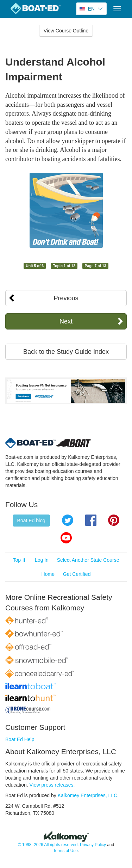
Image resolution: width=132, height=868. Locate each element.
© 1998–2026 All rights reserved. (48, 845)
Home (48, 574)
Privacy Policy (93, 845)
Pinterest (114, 520)
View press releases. (52, 785)
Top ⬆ (20, 560)
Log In (42, 560)
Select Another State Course (88, 560)
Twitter (68, 520)
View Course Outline (66, 31)
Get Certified (77, 574)
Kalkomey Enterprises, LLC (88, 795)
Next (66, 321)
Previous (66, 298)
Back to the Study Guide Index (66, 352)
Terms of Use (65, 851)
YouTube (66, 538)
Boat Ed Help (20, 739)
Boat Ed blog (31, 521)
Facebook (91, 520)
